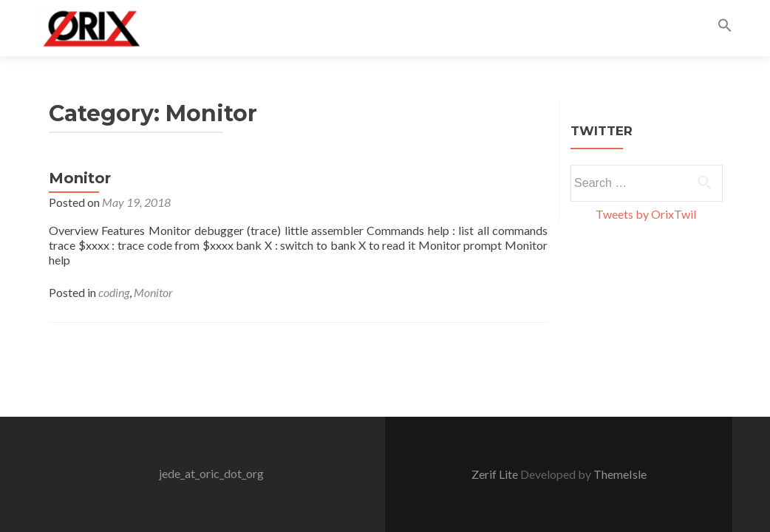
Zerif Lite (496, 474)
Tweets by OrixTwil (646, 214)
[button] (725, 28)
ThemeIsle (620, 474)
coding (114, 292)
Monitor (80, 178)
